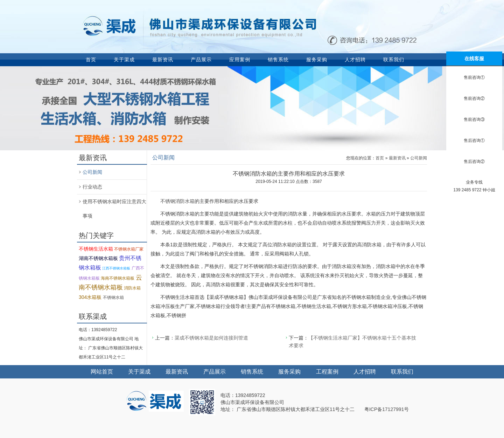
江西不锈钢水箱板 (116, 268)
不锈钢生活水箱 (96, 249)
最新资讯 (163, 60)
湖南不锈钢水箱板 (98, 258)
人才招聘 (355, 60)
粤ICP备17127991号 (387, 409)
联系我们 (394, 60)
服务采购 (317, 60)
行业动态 (92, 187)
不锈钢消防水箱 (177, 201)
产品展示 (201, 60)
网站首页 (102, 372)
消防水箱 (132, 288)
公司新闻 (92, 172)
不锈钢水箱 (113, 297)
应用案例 (240, 60)
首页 (91, 60)
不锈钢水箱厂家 (129, 249)
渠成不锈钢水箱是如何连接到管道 (211, 338)
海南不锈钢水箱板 (118, 278)
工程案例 (327, 372)
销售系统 (278, 60)
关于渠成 (124, 60)
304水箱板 (90, 297)
